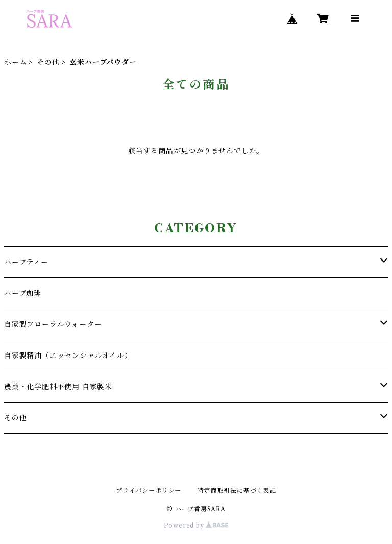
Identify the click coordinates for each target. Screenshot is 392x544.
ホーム (15, 62)
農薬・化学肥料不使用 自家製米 (58, 387)
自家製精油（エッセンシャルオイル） (68, 356)
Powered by (196, 525)
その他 (48, 62)
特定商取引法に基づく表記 (237, 491)
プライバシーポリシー (149, 491)
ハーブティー (26, 262)
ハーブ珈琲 (23, 293)
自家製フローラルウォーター (53, 324)
